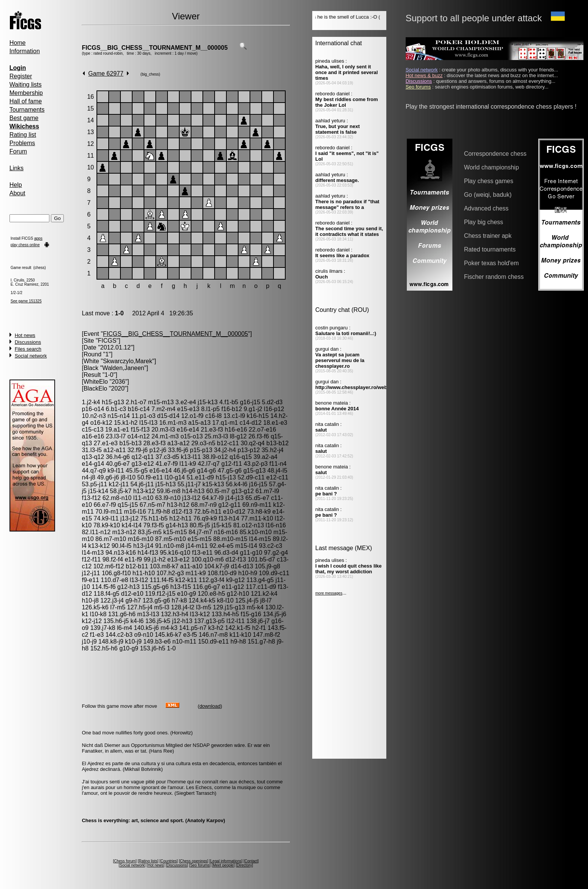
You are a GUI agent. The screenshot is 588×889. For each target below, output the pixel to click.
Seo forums (200, 865)
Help (16, 185)
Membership (26, 93)
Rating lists (148, 861)
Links (17, 168)
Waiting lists (26, 85)
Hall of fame (26, 101)
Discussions (28, 342)
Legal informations (226, 861)
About (17, 193)
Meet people (223, 865)
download (210, 706)
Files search (28, 349)
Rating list (23, 135)
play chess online (25, 245)
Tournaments (27, 110)
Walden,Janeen (123, 368)
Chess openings (194, 861)
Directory (244, 865)
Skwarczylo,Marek (128, 361)
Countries (169, 861)
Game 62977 (106, 74)
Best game (24, 118)
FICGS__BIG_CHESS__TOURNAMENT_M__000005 (155, 48)
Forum (18, 151)
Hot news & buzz (424, 75)
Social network (31, 356)
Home (18, 43)
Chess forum (125, 861)
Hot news (25, 335)
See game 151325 (26, 301)
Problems (22, 143)
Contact (251, 861)
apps (38, 238)
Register (21, 76)
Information (25, 51)
